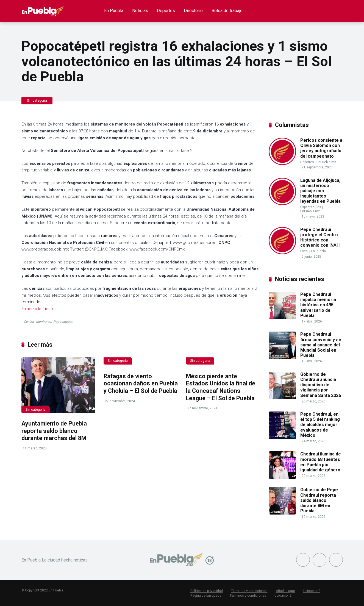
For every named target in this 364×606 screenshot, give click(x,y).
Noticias (140, 11)
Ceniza (29, 322)
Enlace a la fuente (38, 309)
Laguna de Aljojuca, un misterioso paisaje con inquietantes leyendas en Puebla (320, 191)
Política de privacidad (207, 591)
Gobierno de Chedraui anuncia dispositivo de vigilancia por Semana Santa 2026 (321, 385)
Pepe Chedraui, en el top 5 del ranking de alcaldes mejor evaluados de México (320, 425)
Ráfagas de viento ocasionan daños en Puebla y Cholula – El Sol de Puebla (141, 383)
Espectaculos (311, 207)
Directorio (193, 11)
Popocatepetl (63, 322)
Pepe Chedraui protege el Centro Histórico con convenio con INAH (320, 237)
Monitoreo (44, 322)
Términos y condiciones (249, 591)
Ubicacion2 (312, 591)
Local (304, 251)
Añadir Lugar (285, 591)
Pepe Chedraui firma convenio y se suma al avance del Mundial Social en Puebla (321, 345)
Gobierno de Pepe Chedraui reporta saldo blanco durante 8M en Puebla (319, 500)
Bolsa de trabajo (227, 11)
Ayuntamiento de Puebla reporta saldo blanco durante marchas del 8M (54, 431)
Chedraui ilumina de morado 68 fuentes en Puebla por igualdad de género (321, 462)
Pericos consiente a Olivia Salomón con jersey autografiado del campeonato (321, 148)
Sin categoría (37, 101)
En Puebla (114, 11)
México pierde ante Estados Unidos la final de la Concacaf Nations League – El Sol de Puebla (221, 387)
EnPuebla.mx (326, 162)
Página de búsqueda (206, 596)
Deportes (166, 11)
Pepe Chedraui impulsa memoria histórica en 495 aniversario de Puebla (318, 305)
